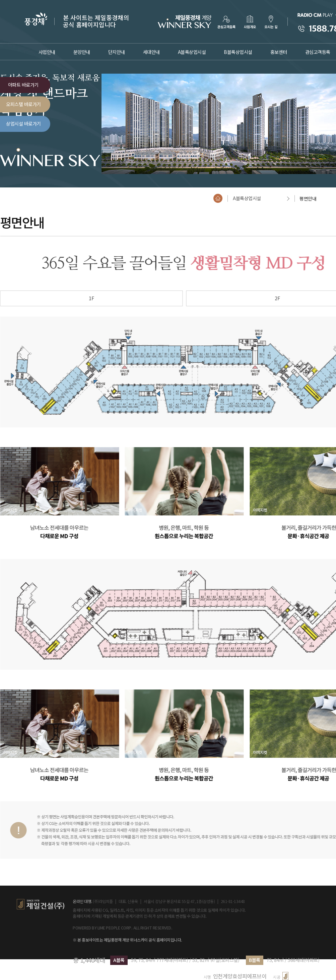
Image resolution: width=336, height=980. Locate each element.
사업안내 (47, 52)
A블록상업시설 (192, 52)
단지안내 (117, 52)
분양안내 (82, 52)
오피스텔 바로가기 (23, 104)
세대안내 (151, 52)
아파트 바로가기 (23, 85)
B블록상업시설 (238, 52)
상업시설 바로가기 (23, 124)
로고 (184, 21)
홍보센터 (279, 52)
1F (91, 298)
